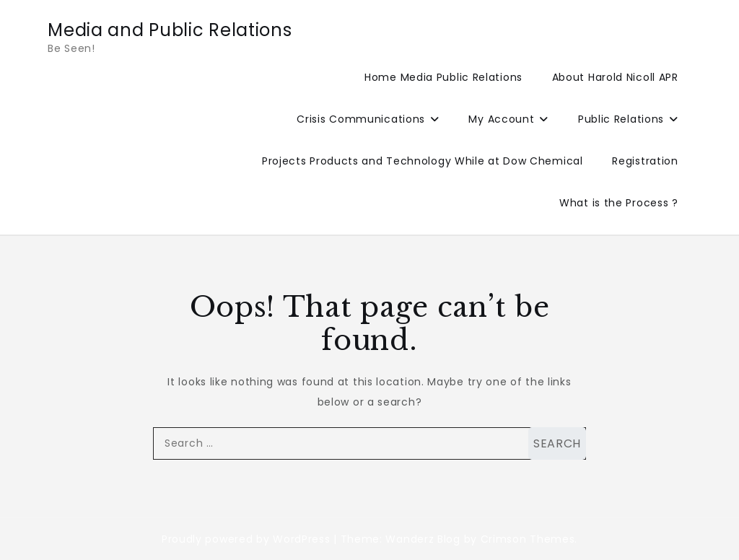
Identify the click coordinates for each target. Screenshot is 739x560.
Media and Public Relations (170, 30)
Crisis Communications (361, 119)
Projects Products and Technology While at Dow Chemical (423, 161)
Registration (645, 161)
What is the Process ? (619, 203)
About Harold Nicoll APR (615, 77)
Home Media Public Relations (443, 77)
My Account (501, 119)
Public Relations (621, 119)
